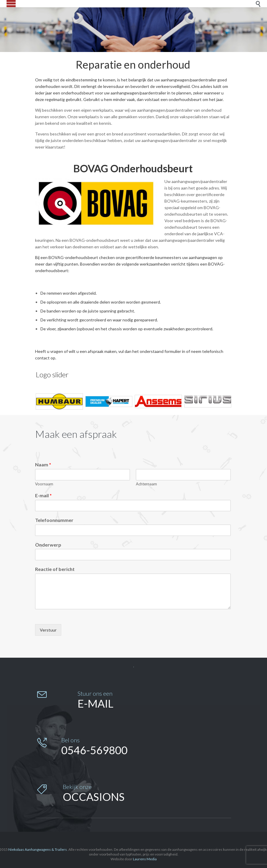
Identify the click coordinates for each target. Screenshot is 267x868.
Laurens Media (145, 859)
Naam (43, 464)
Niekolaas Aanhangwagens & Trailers (38, 849)
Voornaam (44, 484)
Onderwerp (48, 545)
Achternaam (146, 484)
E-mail (43, 495)
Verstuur (48, 630)
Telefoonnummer (54, 520)
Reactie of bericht (55, 569)
